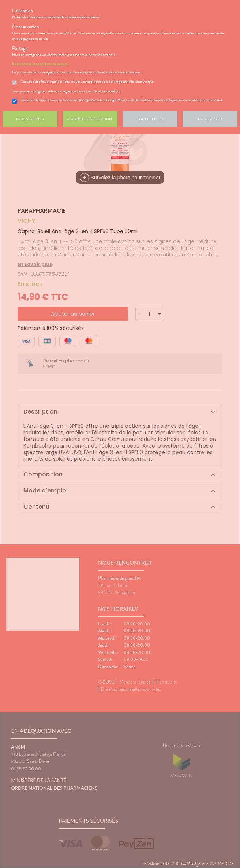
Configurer (210, 119)
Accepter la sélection (90, 119)
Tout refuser (150, 119)
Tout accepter (30, 119)
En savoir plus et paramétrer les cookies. (40, 64)
